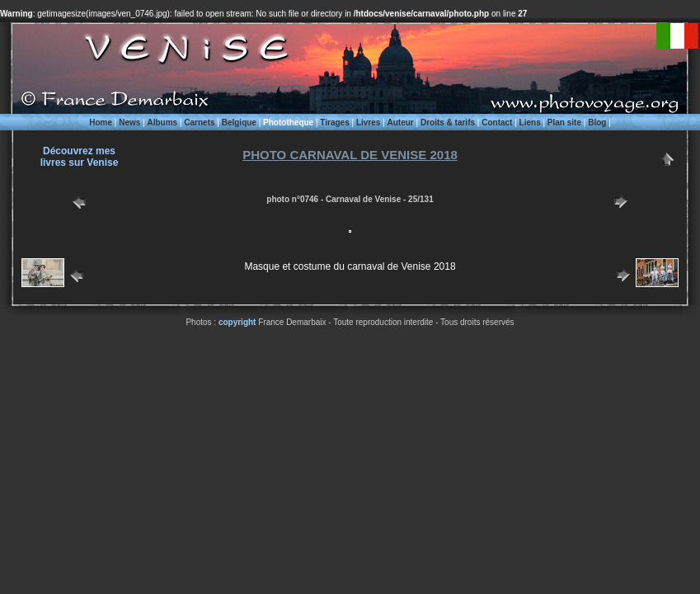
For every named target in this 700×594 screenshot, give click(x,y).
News (129, 123)
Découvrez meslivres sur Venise (80, 157)
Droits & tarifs (448, 123)
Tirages (334, 123)
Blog (597, 123)
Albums (162, 123)
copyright (237, 322)
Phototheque (288, 123)
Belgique (239, 123)
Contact (497, 123)
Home (101, 123)
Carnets (199, 123)
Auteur (401, 123)
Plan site (564, 123)
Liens (530, 123)
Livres (368, 123)
